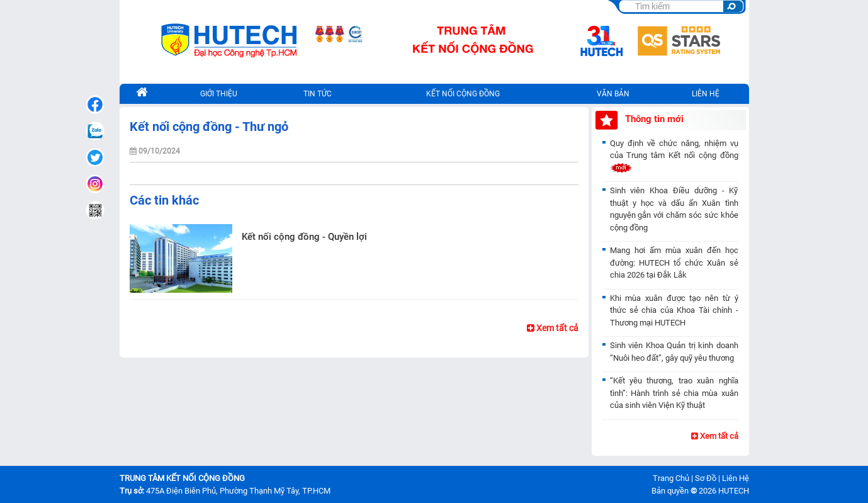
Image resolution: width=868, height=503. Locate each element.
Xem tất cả (553, 328)
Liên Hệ (736, 478)
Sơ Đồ (706, 478)
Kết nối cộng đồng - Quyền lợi (304, 237)
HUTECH (734, 491)
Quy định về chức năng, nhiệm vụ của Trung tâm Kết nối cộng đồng (674, 155)
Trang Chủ (671, 478)
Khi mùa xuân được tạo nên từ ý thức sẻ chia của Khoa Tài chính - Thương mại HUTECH (674, 310)
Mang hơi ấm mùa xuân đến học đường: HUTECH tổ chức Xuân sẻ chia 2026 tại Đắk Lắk (674, 263)
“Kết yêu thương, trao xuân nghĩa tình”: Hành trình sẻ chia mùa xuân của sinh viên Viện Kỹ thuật (674, 393)
